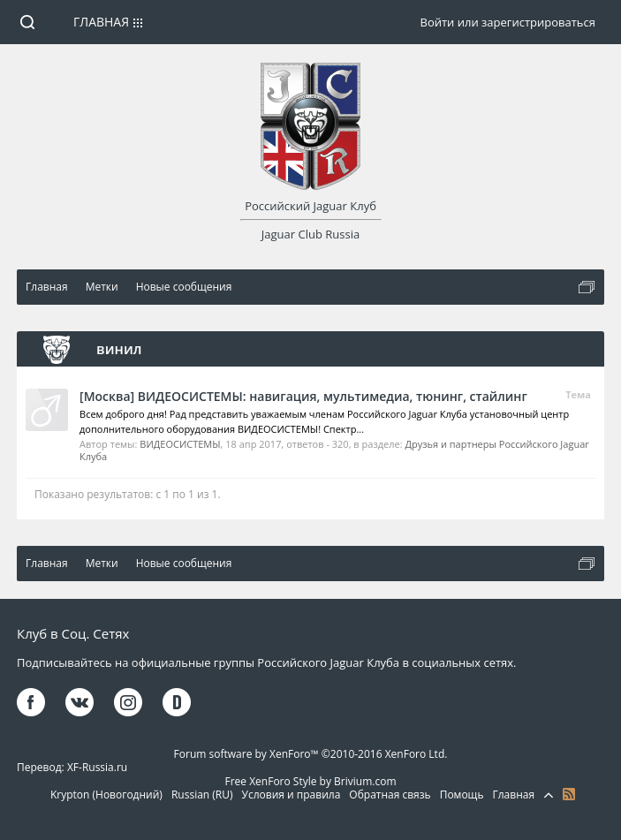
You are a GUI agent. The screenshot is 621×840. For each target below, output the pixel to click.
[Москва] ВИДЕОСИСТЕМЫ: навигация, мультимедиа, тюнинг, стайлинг (303, 396)
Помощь (462, 795)
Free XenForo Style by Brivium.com (310, 781)
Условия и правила (292, 795)
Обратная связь (390, 795)
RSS (569, 794)
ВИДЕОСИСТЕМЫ (180, 444)
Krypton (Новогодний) (106, 795)
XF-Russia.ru (97, 767)
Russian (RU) (202, 795)
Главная (101, 22)
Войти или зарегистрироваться (507, 22)
